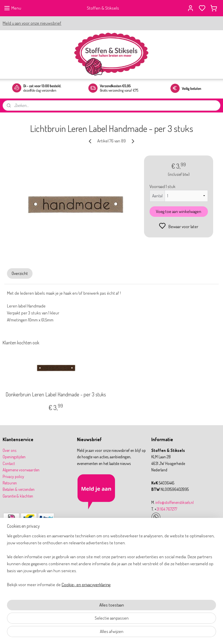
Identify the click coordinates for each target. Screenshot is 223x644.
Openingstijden (14, 457)
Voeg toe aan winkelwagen (179, 211)
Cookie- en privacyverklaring (86, 640)
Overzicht (20, 273)
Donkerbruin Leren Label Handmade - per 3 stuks (56, 395)
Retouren (10, 483)
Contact (9, 463)
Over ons (9, 450)
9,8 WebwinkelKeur (22, 552)
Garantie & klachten (18, 496)
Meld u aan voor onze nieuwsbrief (32, 23)
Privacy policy (13, 476)
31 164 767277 (167, 509)
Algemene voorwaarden (21, 470)
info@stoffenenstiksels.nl (175, 502)
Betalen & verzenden (19, 489)
